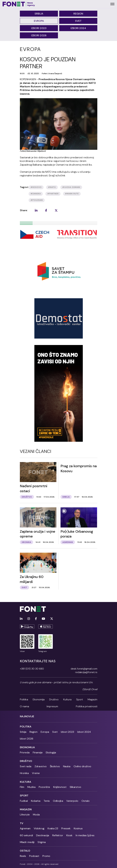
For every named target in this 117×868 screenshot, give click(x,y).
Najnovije (27, 716)
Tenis (47, 801)
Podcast (34, 856)
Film (22, 787)
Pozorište (44, 787)
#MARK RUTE (72, 194)
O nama (24, 706)
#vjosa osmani (71, 187)
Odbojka (58, 801)
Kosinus (78, 828)
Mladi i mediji (27, 842)
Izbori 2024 (78, 28)
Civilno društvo (82, 766)
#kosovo (36, 187)
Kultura (67, 699)
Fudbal (24, 801)
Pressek (66, 828)
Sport (80, 699)
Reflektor (58, 835)
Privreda (25, 752)
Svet (78, 21)
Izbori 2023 (39, 28)
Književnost (60, 787)
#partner (53, 194)
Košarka (36, 801)
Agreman (25, 828)
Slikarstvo (75, 787)
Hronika (24, 773)
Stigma (42, 842)
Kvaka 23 (53, 828)
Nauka (67, 766)
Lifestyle (25, 815)
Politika (24, 699)
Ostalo (86, 801)
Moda (36, 815)
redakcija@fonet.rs (86, 672)
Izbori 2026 (39, 35)
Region (78, 14)
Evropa (39, 21)
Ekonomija (39, 699)
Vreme (36, 773)
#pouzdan (37, 200)
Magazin (92, 699)
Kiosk (69, 835)
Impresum (52, 706)
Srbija (39, 14)
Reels (23, 856)
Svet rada (26, 766)
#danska (36, 194)
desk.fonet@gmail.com (84, 669)
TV (22, 823)
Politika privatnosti (87, 706)
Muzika (31, 787)
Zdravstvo (41, 766)
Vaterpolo (72, 801)
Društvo (54, 699)
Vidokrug (39, 828)
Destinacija (43, 835)
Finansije (38, 752)
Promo (46, 856)
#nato (52, 187)
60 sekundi (26, 835)
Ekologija (51, 752)
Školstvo (55, 766)
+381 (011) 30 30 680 (32, 669)
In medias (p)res (85, 835)
